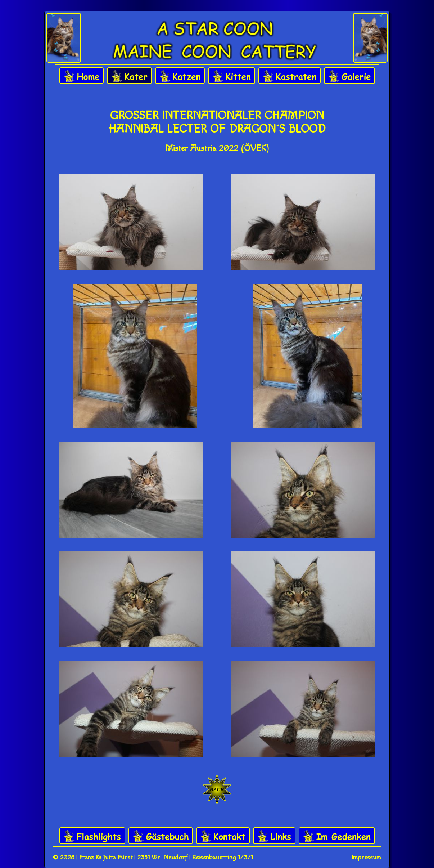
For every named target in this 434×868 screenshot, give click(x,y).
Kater (129, 76)
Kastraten (290, 76)
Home (82, 76)
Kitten (232, 76)
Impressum (367, 857)
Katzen (180, 76)
